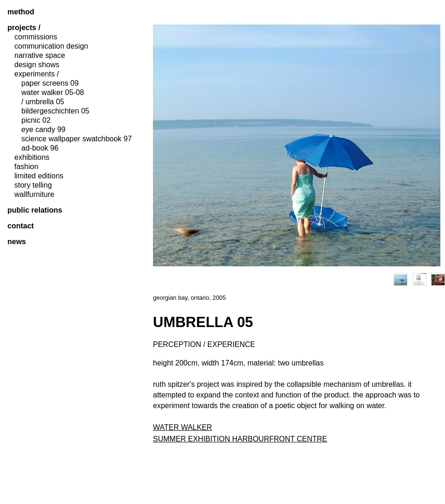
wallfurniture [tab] (34, 195)
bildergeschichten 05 (55, 111)
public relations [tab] (35, 210)
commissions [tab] (36, 37)
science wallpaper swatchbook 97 (76, 139)
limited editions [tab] (39, 176)
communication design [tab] (51, 46)
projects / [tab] (24, 28)
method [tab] (21, 12)
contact (21, 226)
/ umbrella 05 (43, 102)
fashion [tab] (26, 167)
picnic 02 (36, 120)
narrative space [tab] (40, 56)
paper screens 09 (50, 83)
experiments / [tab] (37, 74)
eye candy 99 (43, 130)
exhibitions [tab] (32, 157)
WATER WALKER (182, 427)
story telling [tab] (33, 185)
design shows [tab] (37, 65)
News (17, 242)
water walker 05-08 (53, 93)
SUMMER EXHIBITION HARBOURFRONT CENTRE (240, 439)
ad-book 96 (40, 148)
